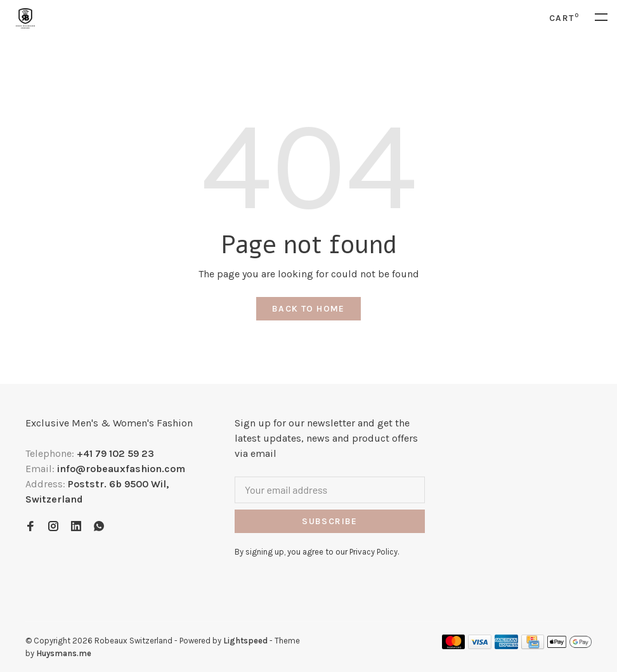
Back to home (308, 309)
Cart (564, 18)
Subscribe (330, 521)
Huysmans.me (64, 653)
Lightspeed (245, 641)
